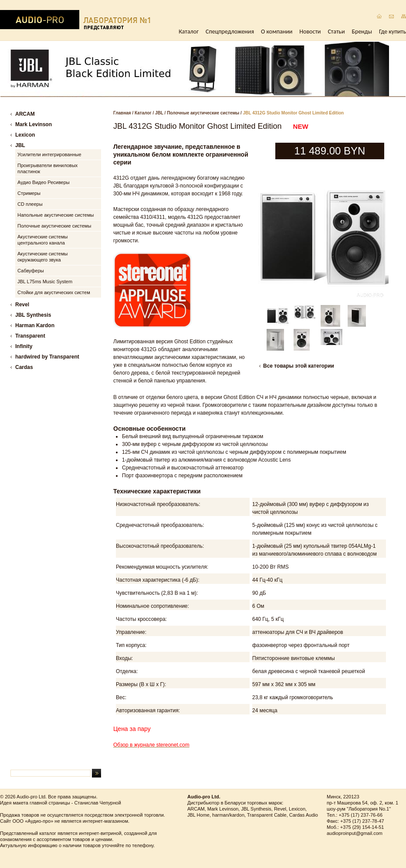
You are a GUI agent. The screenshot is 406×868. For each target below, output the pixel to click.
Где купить (392, 32)
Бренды (362, 32)
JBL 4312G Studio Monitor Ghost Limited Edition (294, 113)
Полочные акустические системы (203, 113)
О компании (277, 32)
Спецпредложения (230, 32)
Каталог (189, 32)
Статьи (336, 32)
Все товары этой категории (299, 366)
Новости (310, 32)
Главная (122, 113)
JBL (159, 113)
